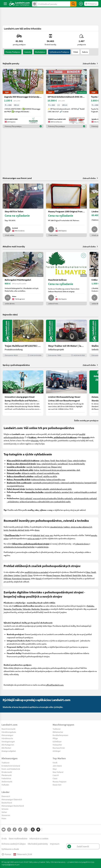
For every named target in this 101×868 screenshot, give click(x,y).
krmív (27, 530)
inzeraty (28, 52)
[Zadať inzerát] (81, 4)
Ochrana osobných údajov (14, 844)
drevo (37, 530)
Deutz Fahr (77, 575)
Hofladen (5, 785)
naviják (29, 467)
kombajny (30, 489)
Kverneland (17, 578)
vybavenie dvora (82, 544)
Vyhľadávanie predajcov (59, 52)
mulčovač (38, 476)
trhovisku (35, 440)
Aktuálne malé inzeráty (14, 246)
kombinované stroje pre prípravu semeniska (58, 470)
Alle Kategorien (8, 745)
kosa (39, 464)
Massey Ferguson (53, 575)
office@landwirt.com (55, 685)
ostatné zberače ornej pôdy (61, 489)
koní (43, 535)
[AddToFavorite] (40, 72)
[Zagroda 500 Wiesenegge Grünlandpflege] (23, 98)
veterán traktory (79, 460)
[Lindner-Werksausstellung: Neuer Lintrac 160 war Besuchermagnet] (66, 393)
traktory (67, 527)
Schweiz (5, 809)
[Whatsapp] (26, 829)
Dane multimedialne (18, 838)
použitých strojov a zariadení (36, 572)
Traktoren (57, 729)
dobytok (36, 535)
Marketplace (40, 52)
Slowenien (6, 815)
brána (37, 470)
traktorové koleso (38, 479)
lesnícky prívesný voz (42, 467)
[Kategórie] (33, 830)
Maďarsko (36, 609)
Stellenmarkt (7, 781)
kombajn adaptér (42, 489)
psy (51, 535)
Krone (90, 575)
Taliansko (27, 609)
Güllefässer (57, 741)
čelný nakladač (26, 498)
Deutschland (7, 803)
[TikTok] (20, 830)
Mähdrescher (58, 732)
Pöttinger (7, 578)
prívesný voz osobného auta (48, 473)
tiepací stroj (57, 467)
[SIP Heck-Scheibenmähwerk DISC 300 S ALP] (66, 98)
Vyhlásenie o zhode (10, 849)
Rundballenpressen (60, 735)
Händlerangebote (9, 732)
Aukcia (85, 52)
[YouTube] (4, 830)
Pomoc (6, 854)
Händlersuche (7, 738)
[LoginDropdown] (91, 4)
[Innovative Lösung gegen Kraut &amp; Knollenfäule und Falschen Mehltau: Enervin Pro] (23, 393)
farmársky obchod (16, 530)
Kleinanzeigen (7, 735)
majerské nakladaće (52, 492)
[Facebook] (15, 830)
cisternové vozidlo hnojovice (72, 483)
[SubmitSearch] (73, 4)
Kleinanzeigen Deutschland (13, 806)
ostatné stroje (43, 547)
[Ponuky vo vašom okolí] (35, 4)
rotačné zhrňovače (49, 464)
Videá (76, 52)
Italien (4, 812)
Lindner (17, 575)
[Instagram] (9, 830)
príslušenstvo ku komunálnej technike (19, 547)
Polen (4, 818)
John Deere (45, 460)
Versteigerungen (8, 741)
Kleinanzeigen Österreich (12, 799)
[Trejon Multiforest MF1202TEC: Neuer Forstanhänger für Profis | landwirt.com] (23, 338)
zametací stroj (67, 492)
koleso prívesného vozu (56, 479)
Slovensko (45, 609)
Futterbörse (6, 778)
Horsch (39, 578)
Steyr (88, 572)
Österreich (6, 796)
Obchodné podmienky (38, 844)
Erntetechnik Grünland (11, 766)
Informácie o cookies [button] (39, 838)
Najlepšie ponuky (11, 63)
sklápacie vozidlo (29, 473)
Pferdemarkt (7, 775)
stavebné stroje (56, 527)
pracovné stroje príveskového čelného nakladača (53, 498)
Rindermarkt (7, 772)
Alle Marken (6, 748)
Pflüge (55, 738)
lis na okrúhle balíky (77, 464)
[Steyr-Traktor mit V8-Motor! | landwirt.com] (66, 338)
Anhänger (57, 751)
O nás (4, 838)
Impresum (55, 844)
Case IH (24, 575)
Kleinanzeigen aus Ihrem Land (17, 178)
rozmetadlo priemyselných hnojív (46, 483)
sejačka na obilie (50, 476)
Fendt (53, 460)
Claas (70, 460)
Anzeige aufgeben (9, 751)
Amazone (26, 578)
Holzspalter (57, 745)
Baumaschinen (59, 748)
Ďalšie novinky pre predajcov (86, 420)
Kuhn (84, 575)
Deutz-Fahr (57, 785)
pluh (78, 470)
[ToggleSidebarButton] (5, 4)
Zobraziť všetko (91, 63)
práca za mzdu (34, 538)
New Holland (61, 460)
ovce (47, 535)
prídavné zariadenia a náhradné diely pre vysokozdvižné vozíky (45, 502)
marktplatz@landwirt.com (11, 865)
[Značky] (38, 830)
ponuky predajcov (13, 52)
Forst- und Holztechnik (11, 769)
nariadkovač (63, 464)
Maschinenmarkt (8, 729)
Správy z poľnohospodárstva (16, 365)
